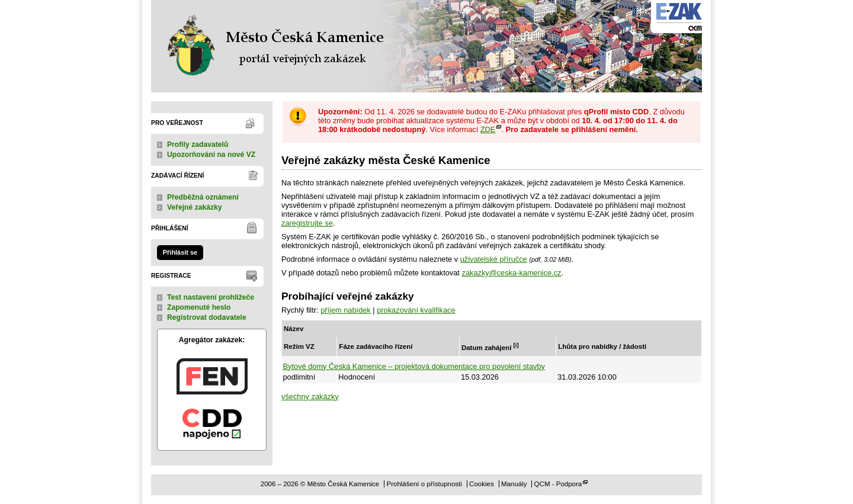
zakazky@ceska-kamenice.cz (511, 273)
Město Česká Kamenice (272, 46)
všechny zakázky (310, 397)
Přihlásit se (180, 252)
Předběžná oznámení (203, 197)
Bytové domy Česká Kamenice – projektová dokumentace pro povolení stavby (414, 366)
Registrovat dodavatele (207, 317)
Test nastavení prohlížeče (211, 297)
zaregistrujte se (307, 223)
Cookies (482, 484)
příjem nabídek (346, 310)
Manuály (514, 484)
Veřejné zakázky (195, 207)
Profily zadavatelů (198, 145)
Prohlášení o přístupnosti (424, 484)
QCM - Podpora (558, 484)
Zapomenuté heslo (199, 307)
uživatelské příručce (494, 259)
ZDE (488, 129)
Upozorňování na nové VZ (211, 155)
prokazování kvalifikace (416, 310)
